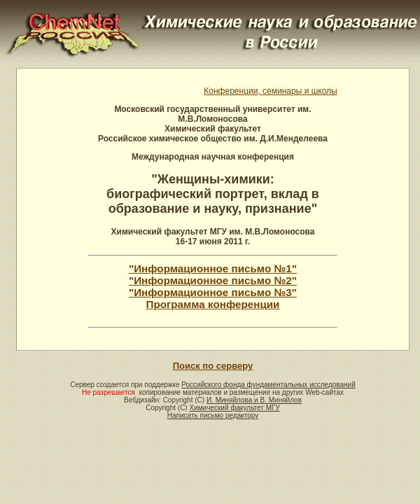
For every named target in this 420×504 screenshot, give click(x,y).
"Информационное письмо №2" (213, 280)
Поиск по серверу (213, 366)
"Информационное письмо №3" (213, 292)
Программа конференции (213, 304)
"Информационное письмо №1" (213, 268)
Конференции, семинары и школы (270, 91)
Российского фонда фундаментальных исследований (268, 385)
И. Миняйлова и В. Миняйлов (254, 400)
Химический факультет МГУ (234, 408)
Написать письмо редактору (213, 415)
